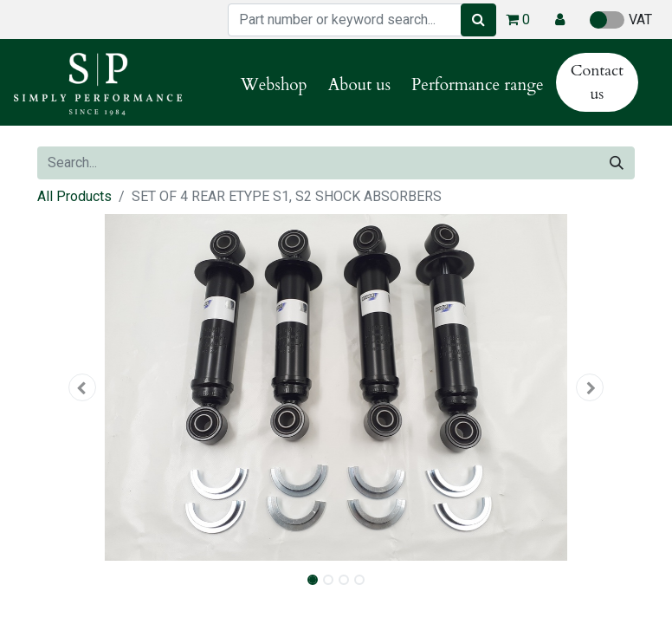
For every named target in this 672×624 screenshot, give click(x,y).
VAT (621, 20)
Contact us (597, 82)
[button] (560, 20)
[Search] (478, 20)
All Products (74, 196)
